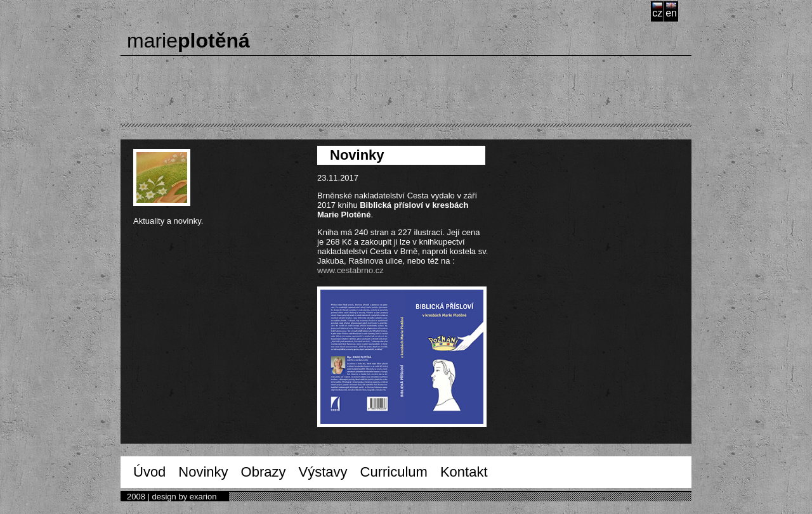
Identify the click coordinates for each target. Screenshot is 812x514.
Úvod (149, 472)
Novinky (203, 472)
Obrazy (264, 472)
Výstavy (323, 472)
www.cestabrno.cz (350, 270)
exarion (203, 497)
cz (657, 13)
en (671, 13)
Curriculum (394, 472)
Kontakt (464, 472)
